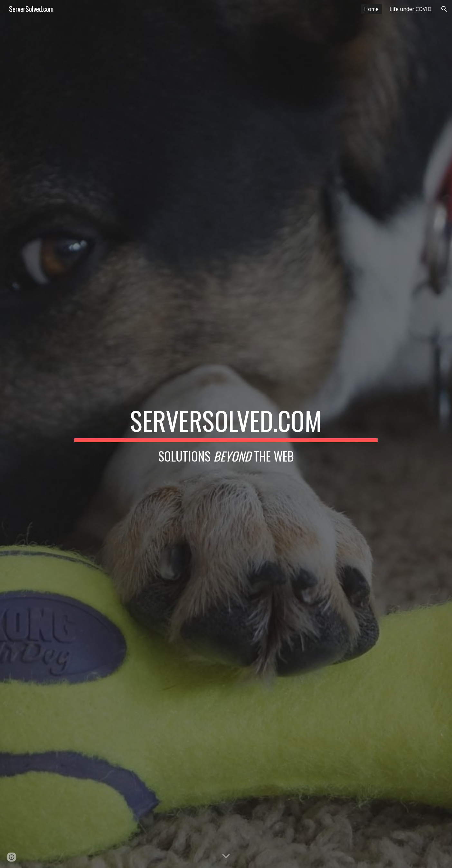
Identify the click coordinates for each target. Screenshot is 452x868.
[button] (444, 9)
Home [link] (371, 9)
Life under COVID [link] (410, 9)
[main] (226, 434)
